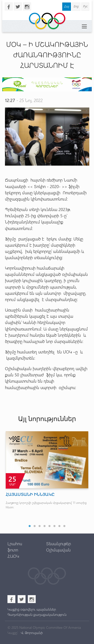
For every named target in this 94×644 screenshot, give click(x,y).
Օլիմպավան (58, 550)
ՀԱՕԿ (13, 556)
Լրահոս (15, 543)
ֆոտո (13, 550)
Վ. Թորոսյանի (31, 633)
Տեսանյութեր (59, 543)
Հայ (67, 6)
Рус (85, 6)
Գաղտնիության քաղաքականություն (37, 614)
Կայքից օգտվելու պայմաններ (32, 609)
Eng (76, 6)
